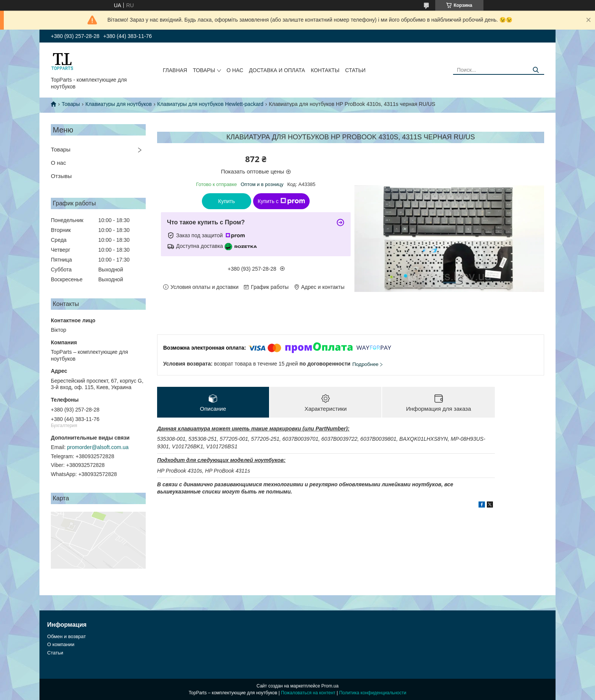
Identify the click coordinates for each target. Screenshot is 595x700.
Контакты (325, 70)
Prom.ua (330, 686)
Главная (175, 70)
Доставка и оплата (277, 70)
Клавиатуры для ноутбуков (119, 104)
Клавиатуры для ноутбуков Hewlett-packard (210, 104)
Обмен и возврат (66, 636)
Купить (227, 201)
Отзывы (61, 176)
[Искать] (536, 70)
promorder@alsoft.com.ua (98, 447)
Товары (204, 70)
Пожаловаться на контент (308, 693)
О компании (61, 644)
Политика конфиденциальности (373, 693)
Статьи (355, 70)
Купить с (281, 201)
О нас (235, 70)
